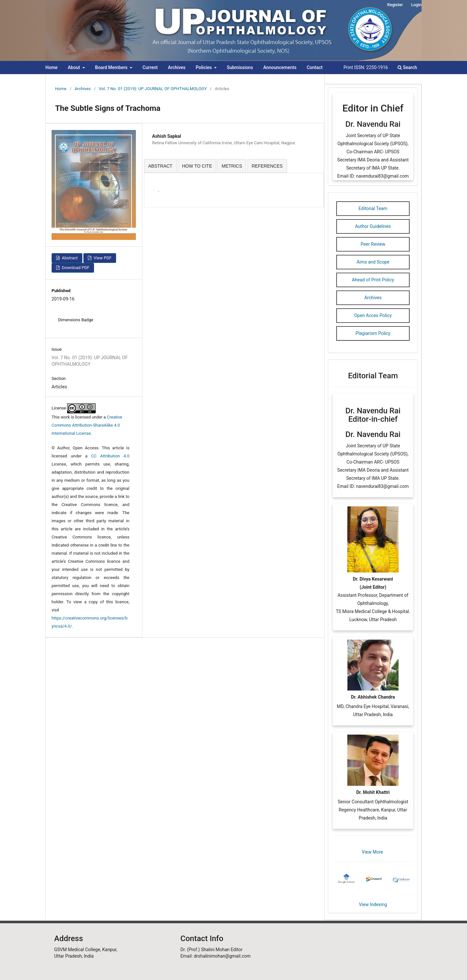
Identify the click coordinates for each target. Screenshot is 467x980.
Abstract (69, 258)
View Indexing (373, 904)
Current (150, 67)
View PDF (102, 258)
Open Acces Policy (373, 315)
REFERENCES (267, 166)
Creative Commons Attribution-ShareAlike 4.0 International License (87, 425)
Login (416, 5)
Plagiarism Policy (373, 333)
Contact (315, 67)
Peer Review (373, 244)
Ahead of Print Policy (373, 280)
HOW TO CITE (197, 166)
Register (395, 5)
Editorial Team (373, 208)
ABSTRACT (160, 166)
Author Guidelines (373, 226)
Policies (204, 67)
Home (52, 67)
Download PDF (75, 268)
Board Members (112, 67)
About (74, 67)
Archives (177, 67)
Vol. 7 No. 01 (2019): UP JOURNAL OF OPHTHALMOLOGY (153, 89)
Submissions (240, 67)
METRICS (232, 166)
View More (373, 852)
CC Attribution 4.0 (110, 456)
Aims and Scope (373, 262)
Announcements (280, 67)
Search (407, 67)
